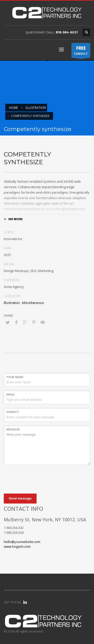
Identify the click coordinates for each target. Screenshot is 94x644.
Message (13, 430)
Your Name (15, 377)
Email (11, 395)
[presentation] (42, 479)
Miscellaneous (33, 303)
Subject (13, 412)
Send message (20, 498)
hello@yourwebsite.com (22, 542)
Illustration (12, 303)
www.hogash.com (17, 546)
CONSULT (81, 51)
